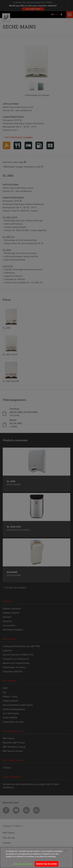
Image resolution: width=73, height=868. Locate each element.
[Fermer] (65, 852)
